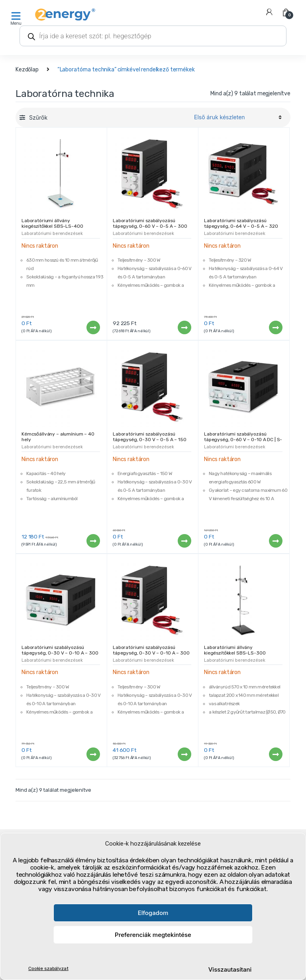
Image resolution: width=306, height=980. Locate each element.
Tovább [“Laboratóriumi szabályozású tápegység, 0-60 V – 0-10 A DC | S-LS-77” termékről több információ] (275, 541)
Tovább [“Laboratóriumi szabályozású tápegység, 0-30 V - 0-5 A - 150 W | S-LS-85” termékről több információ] (184, 541)
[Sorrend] (237, 117)
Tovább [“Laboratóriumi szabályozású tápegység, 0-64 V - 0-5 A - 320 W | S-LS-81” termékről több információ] (275, 327)
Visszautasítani (230, 969)
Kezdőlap (27, 70)
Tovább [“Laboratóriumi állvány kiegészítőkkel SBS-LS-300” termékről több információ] (275, 754)
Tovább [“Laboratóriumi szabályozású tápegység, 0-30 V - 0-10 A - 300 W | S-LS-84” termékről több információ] (184, 754)
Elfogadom (153, 913)
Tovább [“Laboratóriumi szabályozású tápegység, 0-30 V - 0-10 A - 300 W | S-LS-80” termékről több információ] (93, 754)
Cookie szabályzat (48, 968)
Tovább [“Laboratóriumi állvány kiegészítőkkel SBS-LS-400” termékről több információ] (93, 327)
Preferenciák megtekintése (153, 935)
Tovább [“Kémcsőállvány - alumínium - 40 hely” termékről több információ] (93, 541)
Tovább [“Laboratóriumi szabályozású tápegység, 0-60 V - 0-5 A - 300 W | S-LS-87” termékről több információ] (184, 327)
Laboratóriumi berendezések (52, 234)
